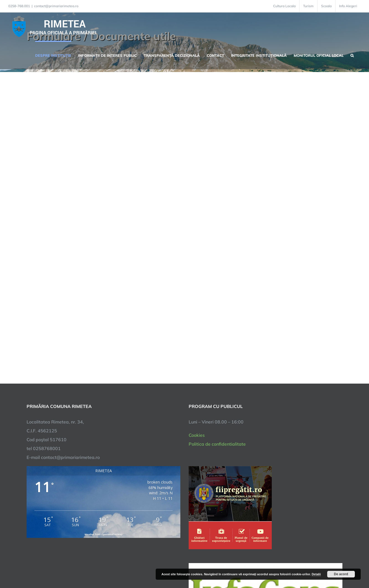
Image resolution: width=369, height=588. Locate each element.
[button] (352, 55)
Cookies (197, 435)
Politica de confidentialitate (217, 444)
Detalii (316, 574)
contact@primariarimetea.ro (56, 6)
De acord (341, 574)
